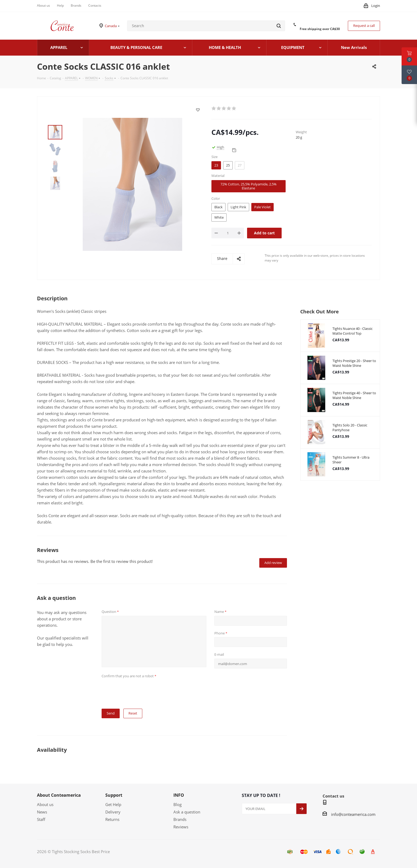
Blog (178, 804)
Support (114, 795)
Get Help (113, 804)
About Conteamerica (59, 795)
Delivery (113, 812)
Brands (180, 819)
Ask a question (187, 812)
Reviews (181, 827)
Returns (112, 819)
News (42, 812)
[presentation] (142, 690)
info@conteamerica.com (353, 814)
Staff (41, 819)
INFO (179, 795)
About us (45, 804)
